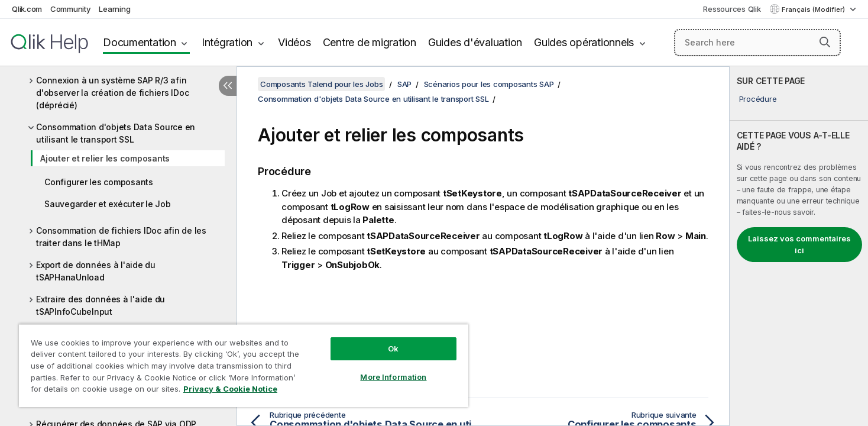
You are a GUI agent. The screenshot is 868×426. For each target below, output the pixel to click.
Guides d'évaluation (475, 42)
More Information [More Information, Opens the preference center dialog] (393, 377)
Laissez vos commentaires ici (799, 244)
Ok (393, 348)
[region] (244, 365)
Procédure (758, 99)
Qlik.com (27, 9)
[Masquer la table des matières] (228, 86)
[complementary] (799, 246)
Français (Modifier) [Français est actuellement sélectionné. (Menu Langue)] (814, 9)
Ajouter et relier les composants (105, 158)
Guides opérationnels (584, 42)
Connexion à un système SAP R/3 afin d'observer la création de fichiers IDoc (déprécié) (112, 93)
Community (71, 9)
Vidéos (294, 42)
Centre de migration (370, 42)
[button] (825, 42)
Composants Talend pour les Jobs (321, 84)
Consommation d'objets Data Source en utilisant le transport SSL (116, 133)
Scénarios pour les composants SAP (489, 84)
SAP (404, 84)
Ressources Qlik (732, 9)
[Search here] (758, 43)
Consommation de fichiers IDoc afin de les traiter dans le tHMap (121, 237)
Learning (114, 9)
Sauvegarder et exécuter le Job (108, 204)
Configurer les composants (99, 182)
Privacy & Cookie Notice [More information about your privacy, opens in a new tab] (230, 389)
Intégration (227, 42)
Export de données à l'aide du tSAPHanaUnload (96, 271)
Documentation (140, 42)
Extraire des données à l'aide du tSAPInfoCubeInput (101, 305)
